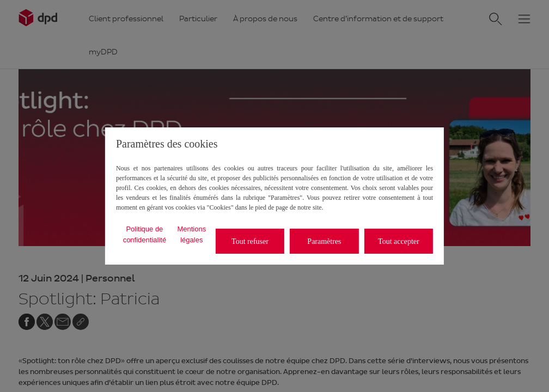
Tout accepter (399, 241)
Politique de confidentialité (145, 234)
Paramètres (324, 241)
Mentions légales (191, 234)
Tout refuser (250, 241)
